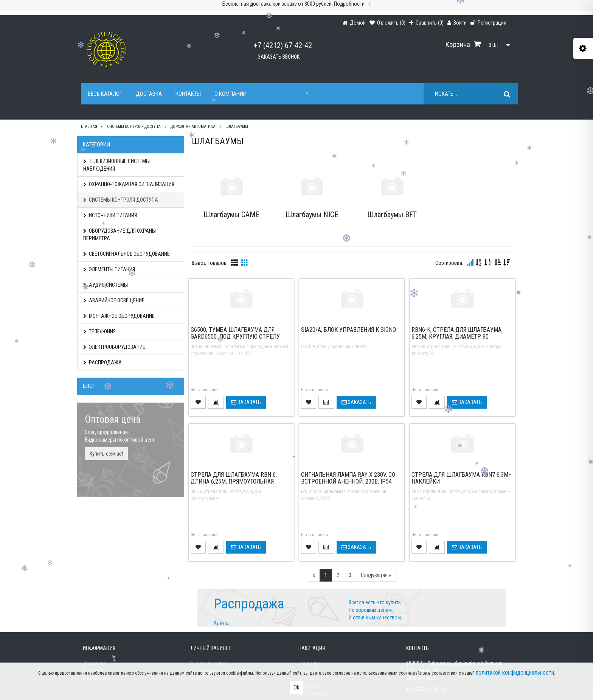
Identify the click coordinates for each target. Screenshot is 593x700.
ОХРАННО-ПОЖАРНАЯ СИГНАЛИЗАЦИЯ (129, 184)
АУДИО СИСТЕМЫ (106, 285)
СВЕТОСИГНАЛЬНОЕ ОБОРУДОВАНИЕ (127, 254)
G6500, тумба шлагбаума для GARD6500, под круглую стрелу (235, 333)
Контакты (188, 94)
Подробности (349, 4)
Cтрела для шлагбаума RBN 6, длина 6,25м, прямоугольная (234, 478)
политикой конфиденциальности (515, 673)
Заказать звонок (279, 57)
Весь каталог (105, 94)
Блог (89, 386)
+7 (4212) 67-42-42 (283, 45)
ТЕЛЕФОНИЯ (99, 331)
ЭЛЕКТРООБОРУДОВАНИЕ (114, 347)
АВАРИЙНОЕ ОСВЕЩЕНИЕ (114, 300)
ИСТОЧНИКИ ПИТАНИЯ (110, 215)
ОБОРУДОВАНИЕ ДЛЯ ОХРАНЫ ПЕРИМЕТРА (120, 235)
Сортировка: (449, 263)
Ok (296, 687)
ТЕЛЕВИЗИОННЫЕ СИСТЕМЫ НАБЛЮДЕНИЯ (116, 165)
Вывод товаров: (210, 263)
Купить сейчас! (106, 454)
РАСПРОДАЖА (102, 362)
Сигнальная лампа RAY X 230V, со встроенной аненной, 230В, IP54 (348, 478)
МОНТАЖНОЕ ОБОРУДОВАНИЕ (119, 316)
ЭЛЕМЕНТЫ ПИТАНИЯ (109, 269)
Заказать (246, 402)
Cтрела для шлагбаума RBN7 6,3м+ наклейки (461, 478)
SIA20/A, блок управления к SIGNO (349, 330)
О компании (231, 94)
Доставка (149, 94)
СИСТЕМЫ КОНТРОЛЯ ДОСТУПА (121, 200)
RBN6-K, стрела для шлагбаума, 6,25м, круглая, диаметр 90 (457, 333)
